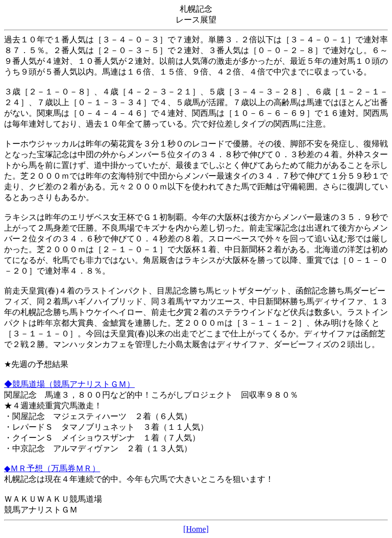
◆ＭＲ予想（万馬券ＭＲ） (52, 468)
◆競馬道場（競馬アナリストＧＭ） (69, 384)
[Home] (196, 529)
